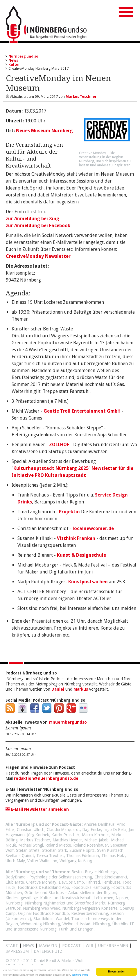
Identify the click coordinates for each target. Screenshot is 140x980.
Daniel (58, 689)
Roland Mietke (58, 845)
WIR (89, 946)
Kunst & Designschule (81, 555)
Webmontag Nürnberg (40, 924)
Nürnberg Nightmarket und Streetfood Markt (65, 903)
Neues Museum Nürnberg (44, 131)
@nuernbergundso (68, 722)
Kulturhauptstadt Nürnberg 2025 (51, 468)
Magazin (48, 946)
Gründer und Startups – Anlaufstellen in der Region (70, 893)
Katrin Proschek (65, 835)
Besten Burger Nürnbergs (94, 872)
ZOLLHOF (59, 445)
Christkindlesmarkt (111, 877)
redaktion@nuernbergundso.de (46, 778)
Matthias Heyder (67, 840)
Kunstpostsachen (88, 582)
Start (12, 946)
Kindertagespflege (22, 898)
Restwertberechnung (90, 913)
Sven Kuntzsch (110, 850)
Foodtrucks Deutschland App (43, 887)
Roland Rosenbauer (91, 845)
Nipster (122, 898)
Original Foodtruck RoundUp (43, 913)
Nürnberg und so (23, 56)
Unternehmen (113, 946)
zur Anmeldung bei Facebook (38, 226)
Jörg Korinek (38, 835)
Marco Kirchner (95, 835)
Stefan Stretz (28, 850)
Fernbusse (111, 882)
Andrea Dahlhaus (99, 824)
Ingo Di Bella (115, 830)
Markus (81, 689)
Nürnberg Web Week (41, 908)
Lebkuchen (104, 898)
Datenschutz (48, 951)
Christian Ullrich (31, 830)
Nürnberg (14, 903)
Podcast (71, 946)
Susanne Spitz (82, 850)
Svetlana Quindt (20, 856)
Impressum (17, 951)
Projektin (69, 512)
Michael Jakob (96, 840)
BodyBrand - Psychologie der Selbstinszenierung (49, 877)
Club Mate (15, 882)
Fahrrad (93, 882)
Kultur (14, 65)
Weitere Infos (80, 976)
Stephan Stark (54, 850)
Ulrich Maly (15, 861)
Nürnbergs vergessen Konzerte (90, 908)
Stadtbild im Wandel (51, 919)
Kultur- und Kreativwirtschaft (66, 898)
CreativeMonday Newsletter (38, 256)
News (13, 60)
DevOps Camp (71, 882)
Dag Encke (92, 830)
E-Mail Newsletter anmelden (37, 809)
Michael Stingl (31, 845)
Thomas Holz (113, 856)
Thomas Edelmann (83, 856)
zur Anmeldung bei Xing (33, 219)
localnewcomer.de (93, 528)
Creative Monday (41, 882)
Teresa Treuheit (50, 856)
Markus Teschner (35, 840)
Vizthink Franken (76, 538)
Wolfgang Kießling (76, 861)
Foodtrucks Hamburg (90, 887)
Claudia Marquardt (63, 830)
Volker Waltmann (42, 861)
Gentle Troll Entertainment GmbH (82, 411)
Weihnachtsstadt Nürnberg (86, 924)
